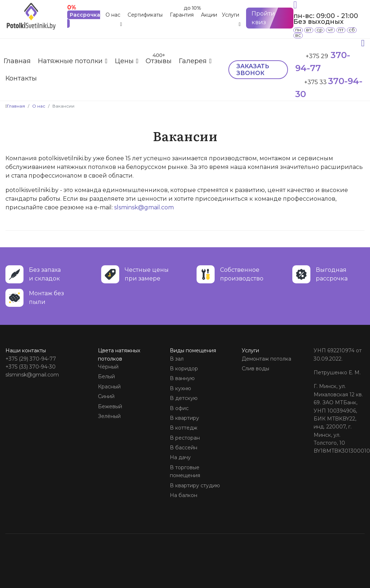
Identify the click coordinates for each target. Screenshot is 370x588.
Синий (106, 396)
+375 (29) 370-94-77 (31, 359)
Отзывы (159, 61)
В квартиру (184, 418)
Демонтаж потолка (266, 359)
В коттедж (184, 428)
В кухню (180, 388)
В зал (177, 359)
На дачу (180, 457)
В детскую (184, 398)
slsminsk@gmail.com (144, 207)
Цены (124, 61)
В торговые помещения (185, 471)
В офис (179, 408)
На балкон (184, 495)
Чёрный (108, 367)
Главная (17, 61)
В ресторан (185, 438)
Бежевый (110, 406)
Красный (109, 387)
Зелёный (109, 416)
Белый (106, 376)
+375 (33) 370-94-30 (31, 367)
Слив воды (255, 369)
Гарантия (182, 15)
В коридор (184, 369)
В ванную (182, 378)
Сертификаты (145, 15)
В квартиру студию (195, 485)
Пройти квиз (263, 18)
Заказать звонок (253, 70)
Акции (209, 15)
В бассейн (184, 448)
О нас (113, 15)
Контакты (21, 78)
